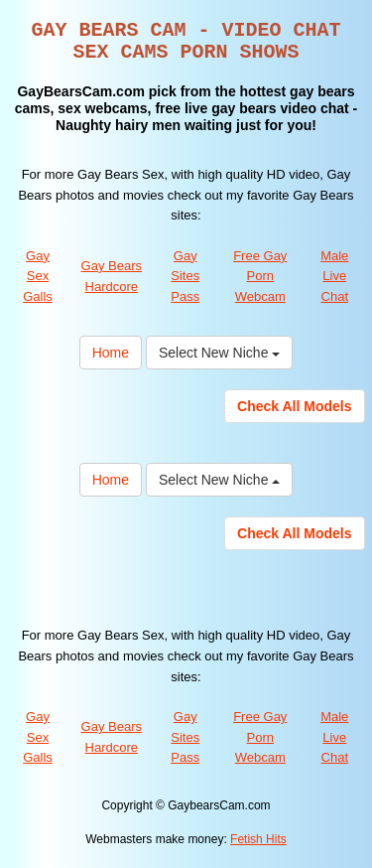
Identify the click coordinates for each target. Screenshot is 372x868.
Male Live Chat (334, 276)
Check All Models (294, 406)
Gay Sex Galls (38, 276)
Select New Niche (219, 353)
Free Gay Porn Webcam (260, 276)
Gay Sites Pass (185, 276)
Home (111, 353)
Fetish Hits (258, 839)
